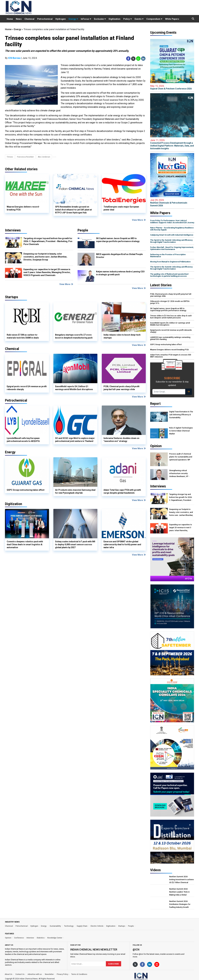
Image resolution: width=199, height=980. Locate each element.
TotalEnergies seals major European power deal (121, 208)
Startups (122, 926)
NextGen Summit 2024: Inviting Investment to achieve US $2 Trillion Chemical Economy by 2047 (181, 880)
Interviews (13, 230)
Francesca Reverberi (25, 157)
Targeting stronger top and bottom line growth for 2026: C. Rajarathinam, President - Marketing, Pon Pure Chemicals (48, 241)
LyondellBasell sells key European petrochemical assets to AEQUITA (23, 440)
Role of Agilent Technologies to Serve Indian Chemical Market (181, 431)
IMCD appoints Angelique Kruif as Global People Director (119, 256)
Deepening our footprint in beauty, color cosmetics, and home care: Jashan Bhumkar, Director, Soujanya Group (45, 257)
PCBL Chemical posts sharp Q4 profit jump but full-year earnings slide (121, 388)
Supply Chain (82, 926)
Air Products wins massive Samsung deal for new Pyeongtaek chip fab (75, 491)
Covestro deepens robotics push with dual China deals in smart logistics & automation (25, 544)
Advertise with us (35, 974)
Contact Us (20, 974)
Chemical (29, 19)
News (19, 19)
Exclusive (100, 19)
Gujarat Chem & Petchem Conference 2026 (172, 87)
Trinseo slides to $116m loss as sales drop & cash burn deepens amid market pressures (171, 317)
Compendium (154, 19)
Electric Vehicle (97, 926)
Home (10, 19)
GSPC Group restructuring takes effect (26, 490)
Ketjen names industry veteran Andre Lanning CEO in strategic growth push (120, 273)
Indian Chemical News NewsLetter (94, 949)
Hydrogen (61, 19)
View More (139, 220)
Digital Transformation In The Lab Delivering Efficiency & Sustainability (181, 415)
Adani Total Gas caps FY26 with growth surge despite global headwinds (122, 491)
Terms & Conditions (79, 974)
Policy (128, 19)
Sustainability (56, 926)
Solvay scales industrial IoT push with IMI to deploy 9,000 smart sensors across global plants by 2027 (75, 544)
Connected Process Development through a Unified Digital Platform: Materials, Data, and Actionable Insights (172, 144)
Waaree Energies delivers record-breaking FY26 (23, 208)
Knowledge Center (55, 938)
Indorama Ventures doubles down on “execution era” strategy (121, 440)
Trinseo (10, 157)
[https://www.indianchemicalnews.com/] (149, 976)
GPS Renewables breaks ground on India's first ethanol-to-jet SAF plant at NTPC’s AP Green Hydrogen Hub (73, 210)
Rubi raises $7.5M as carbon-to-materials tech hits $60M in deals (23, 336)
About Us (9, 974)
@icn (136, 949)
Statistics (41, 938)
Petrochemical (45, 19)
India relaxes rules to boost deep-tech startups (122, 336)
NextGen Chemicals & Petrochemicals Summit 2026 (172, 203)
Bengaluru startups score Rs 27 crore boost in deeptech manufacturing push (74, 336)
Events (139, 19)
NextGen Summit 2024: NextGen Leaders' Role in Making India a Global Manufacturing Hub (179, 892)
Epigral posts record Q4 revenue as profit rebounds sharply (27, 388)
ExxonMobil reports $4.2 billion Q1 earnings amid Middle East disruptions (74, 388)
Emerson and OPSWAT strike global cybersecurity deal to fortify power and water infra (122, 544)
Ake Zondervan (44, 157)
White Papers (172, 19)
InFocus (86, 19)
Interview (30, 938)
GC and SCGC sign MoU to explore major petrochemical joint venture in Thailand (75, 440)
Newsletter (49, 974)
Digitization (115, 19)
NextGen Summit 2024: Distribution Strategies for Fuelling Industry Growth (180, 904)
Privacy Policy (62, 974)
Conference (19, 938)
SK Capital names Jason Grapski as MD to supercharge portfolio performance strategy (118, 240)
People (83, 230)
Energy (73, 19)
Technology (69, 926)
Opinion (8, 938)
